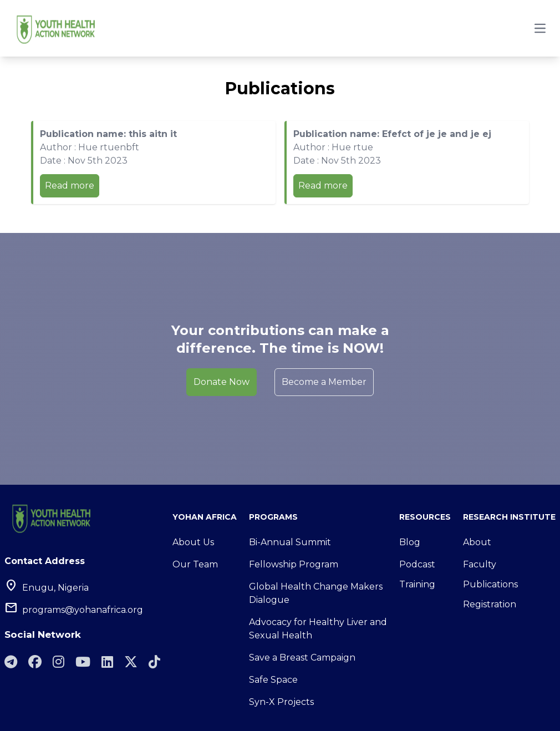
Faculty (480, 564)
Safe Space (273, 680)
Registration (490, 604)
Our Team (195, 564)
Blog (410, 542)
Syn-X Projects (281, 702)
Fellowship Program (294, 564)
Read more (70, 186)
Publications (490, 584)
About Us (193, 542)
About (477, 542)
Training (417, 584)
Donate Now (222, 382)
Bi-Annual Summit (290, 542)
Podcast (417, 564)
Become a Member (324, 382)
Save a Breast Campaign (302, 658)
